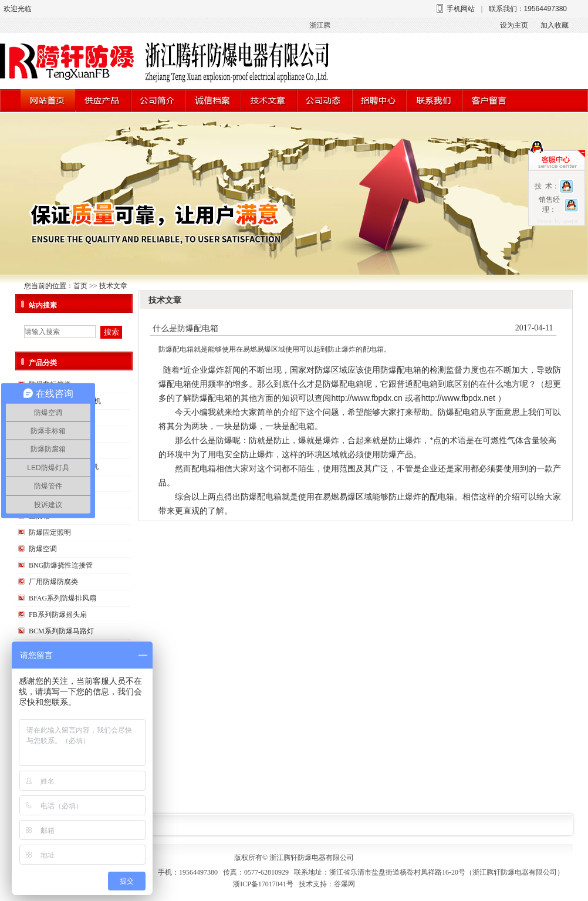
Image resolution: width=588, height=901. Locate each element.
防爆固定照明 (50, 532)
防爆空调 (43, 549)
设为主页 (514, 25)
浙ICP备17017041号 (263, 884)
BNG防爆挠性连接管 (61, 565)
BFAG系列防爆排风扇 (62, 598)
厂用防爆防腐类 (53, 582)
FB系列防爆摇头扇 (58, 615)
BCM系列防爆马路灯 (61, 631)
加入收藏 (555, 25)
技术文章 (113, 286)
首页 (80, 286)
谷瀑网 (344, 884)
